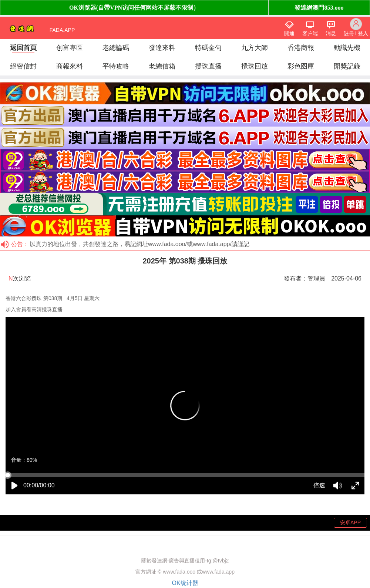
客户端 (310, 33)
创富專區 (70, 48)
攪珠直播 (208, 66)
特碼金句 (208, 48)
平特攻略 (116, 66)
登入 (363, 33)
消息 (331, 33)
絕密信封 (23, 66)
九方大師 (255, 48)
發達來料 (162, 48)
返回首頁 (23, 48)
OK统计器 (185, 583)
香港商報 (301, 48)
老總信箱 (162, 66)
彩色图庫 (301, 66)
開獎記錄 (347, 66)
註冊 (349, 33)
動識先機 (347, 48)
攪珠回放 (255, 66)
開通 (289, 33)
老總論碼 (116, 48)
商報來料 (70, 66)
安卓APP (350, 523)
